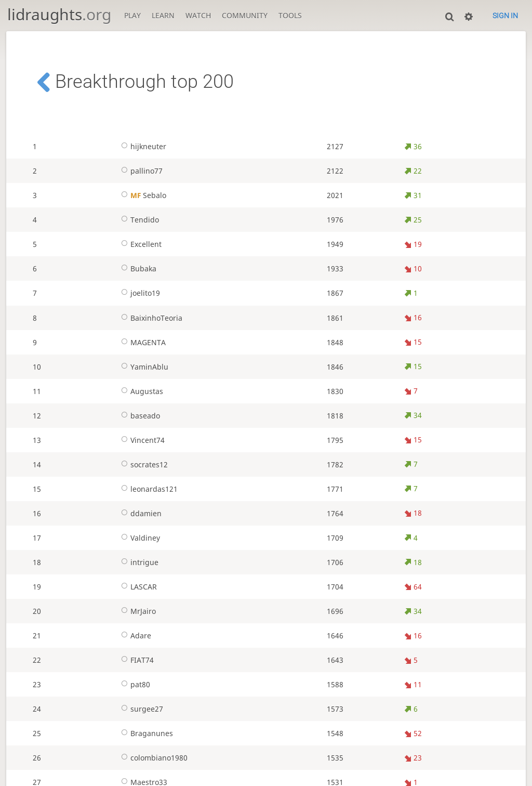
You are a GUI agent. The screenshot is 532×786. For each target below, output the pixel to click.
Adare (134, 636)
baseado (138, 416)
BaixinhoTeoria (150, 318)
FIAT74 (135, 660)
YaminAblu (143, 367)
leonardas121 (147, 489)
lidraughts (59, 14)
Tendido (138, 220)
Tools (290, 15)
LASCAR (137, 587)
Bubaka (137, 268)
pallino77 (140, 171)
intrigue (138, 562)
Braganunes (145, 733)
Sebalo (142, 195)
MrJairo (136, 611)
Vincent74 (141, 440)
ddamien (139, 513)
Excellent (139, 244)
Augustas (140, 391)
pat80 (134, 684)
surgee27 (140, 709)
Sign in (505, 16)
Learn (163, 15)
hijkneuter (142, 146)
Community (245, 15)
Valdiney (138, 538)
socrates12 (142, 464)
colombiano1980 (152, 758)
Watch (198, 15)
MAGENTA (141, 342)
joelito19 (138, 293)
